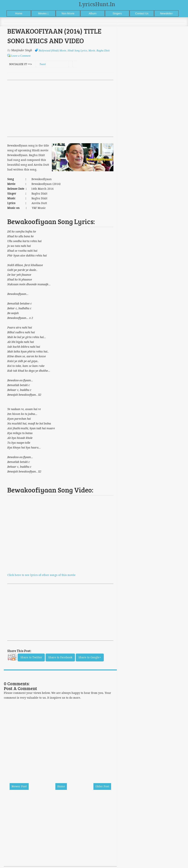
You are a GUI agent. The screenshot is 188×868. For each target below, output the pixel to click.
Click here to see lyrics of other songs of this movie (41, 575)
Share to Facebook (60, 657)
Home (19, 13)
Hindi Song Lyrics (77, 51)
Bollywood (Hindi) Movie (53, 51)
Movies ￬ (43, 13)
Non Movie (68, 13)
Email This (12, 658)
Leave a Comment (21, 56)
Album (93, 13)
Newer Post (19, 786)
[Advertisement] (60, 108)
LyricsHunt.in (97, 4)
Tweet (42, 64)
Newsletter (166, 13)
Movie (92, 51)
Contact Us (142, 13)
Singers (117, 13)
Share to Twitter (31, 657)
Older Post (102, 786)
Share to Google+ (90, 657)
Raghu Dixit (103, 51)
